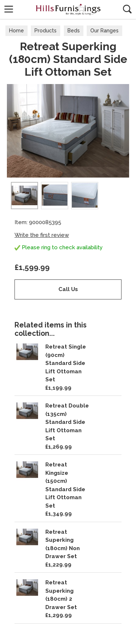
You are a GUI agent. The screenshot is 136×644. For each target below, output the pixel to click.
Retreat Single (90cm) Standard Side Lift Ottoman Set (66, 363)
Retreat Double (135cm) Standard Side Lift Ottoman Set (67, 422)
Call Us (68, 289)
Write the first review (42, 235)
